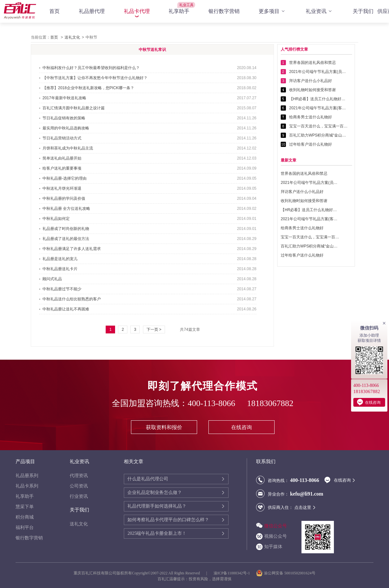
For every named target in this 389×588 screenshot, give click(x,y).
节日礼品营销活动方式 (62, 138)
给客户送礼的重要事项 (62, 168)
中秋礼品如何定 (56, 219)
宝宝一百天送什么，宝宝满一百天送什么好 (318, 126)
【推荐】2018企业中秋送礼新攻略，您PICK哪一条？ (88, 88)
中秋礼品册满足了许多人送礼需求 (72, 249)
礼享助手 (179, 11)
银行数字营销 (224, 11)
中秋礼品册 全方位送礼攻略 (66, 209)
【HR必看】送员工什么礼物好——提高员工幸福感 (318, 99)
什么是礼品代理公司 (148, 479)
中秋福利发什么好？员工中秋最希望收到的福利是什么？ (91, 68)
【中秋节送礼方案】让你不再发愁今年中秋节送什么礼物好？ (95, 78)
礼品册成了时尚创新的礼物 (66, 229)
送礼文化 (72, 37)
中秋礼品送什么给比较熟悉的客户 (72, 299)
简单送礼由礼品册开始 (62, 158)
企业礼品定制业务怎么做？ (155, 492)
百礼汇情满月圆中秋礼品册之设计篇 (74, 108)
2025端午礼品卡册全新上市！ (157, 533)
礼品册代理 (92, 11)
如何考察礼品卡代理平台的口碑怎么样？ (168, 520)
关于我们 (363, 11)
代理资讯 (79, 476)
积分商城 (25, 517)
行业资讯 (79, 496)
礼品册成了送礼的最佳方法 (66, 239)
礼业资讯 (320, 11)
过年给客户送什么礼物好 (311, 144)
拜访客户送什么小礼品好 (311, 81)
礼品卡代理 (137, 11)
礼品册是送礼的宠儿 (60, 259)
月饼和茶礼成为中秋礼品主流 (68, 148)
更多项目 (273, 11)
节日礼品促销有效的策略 (64, 118)
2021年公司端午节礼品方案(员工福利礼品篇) (318, 72)
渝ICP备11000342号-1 (232, 573)
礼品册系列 (27, 476)
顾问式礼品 (52, 279)
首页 (54, 11)
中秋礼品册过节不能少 (62, 289)
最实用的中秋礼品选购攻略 (66, 128)
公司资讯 (79, 486)
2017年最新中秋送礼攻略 (64, 98)
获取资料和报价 (164, 427)
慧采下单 (25, 507)
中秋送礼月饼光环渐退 (62, 188)
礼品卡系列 (27, 486)
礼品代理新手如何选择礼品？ (157, 506)
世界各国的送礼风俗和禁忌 (312, 63)
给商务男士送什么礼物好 (311, 117)
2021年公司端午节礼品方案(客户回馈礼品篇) (318, 108)
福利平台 (25, 528)
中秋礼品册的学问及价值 (64, 198)
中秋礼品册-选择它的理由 (65, 178)
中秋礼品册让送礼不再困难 (66, 309)
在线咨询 (242, 427)
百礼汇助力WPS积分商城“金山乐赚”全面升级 (318, 135)
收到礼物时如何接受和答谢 (312, 90)
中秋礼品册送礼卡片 (60, 269)
